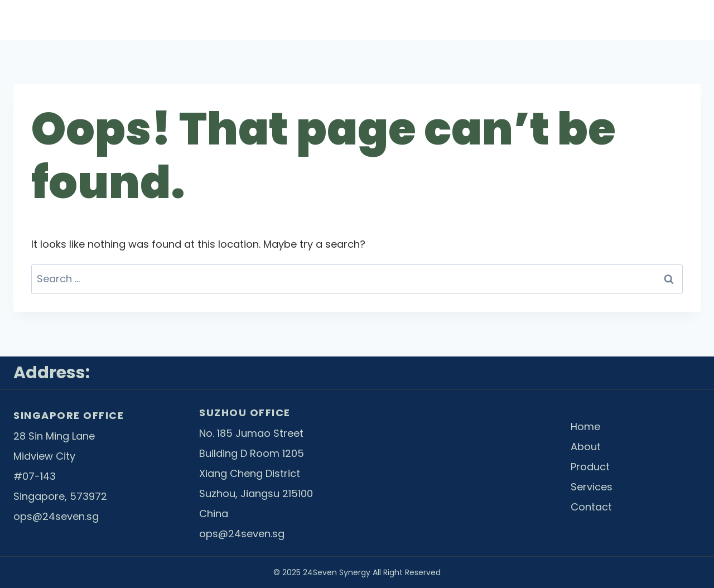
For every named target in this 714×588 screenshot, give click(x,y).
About (394, 20)
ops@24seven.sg (56, 516)
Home (310, 20)
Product (482, 20)
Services (576, 20)
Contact (671, 20)
